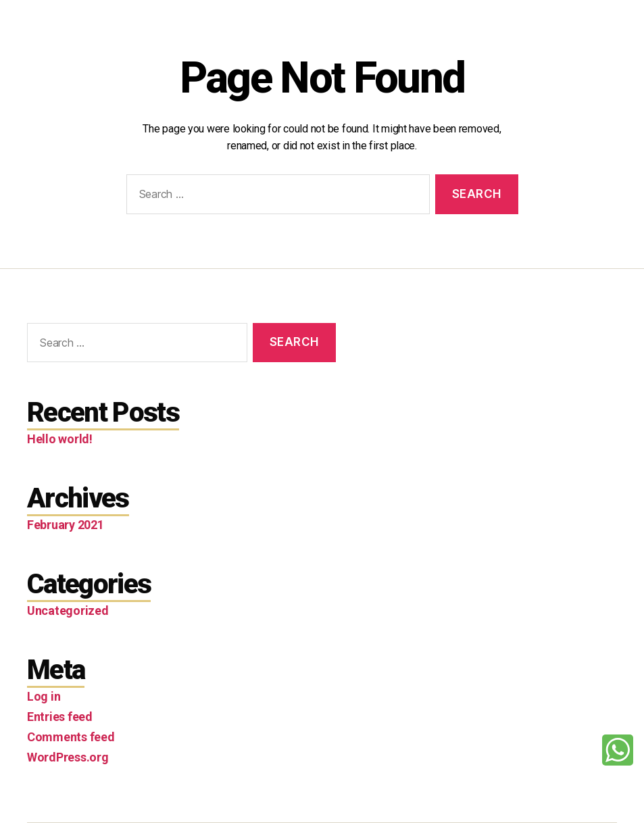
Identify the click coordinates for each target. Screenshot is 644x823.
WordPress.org (68, 757)
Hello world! (60, 439)
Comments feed (71, 737)
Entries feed (60, 717)
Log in (44, 696)
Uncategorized (68, 610)
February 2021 (66, 525)
